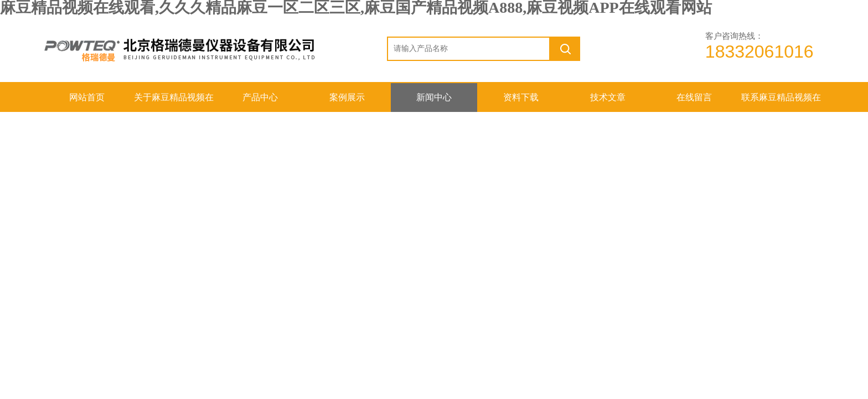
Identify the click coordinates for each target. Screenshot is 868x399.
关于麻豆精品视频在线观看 (174, 102)
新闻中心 (434, 97)
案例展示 (347, 97)
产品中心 (260, 97)
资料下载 (521, 97)
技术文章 (608, 97)
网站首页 (87, 97)
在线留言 (694, 97)
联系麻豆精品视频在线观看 (781, 102)
